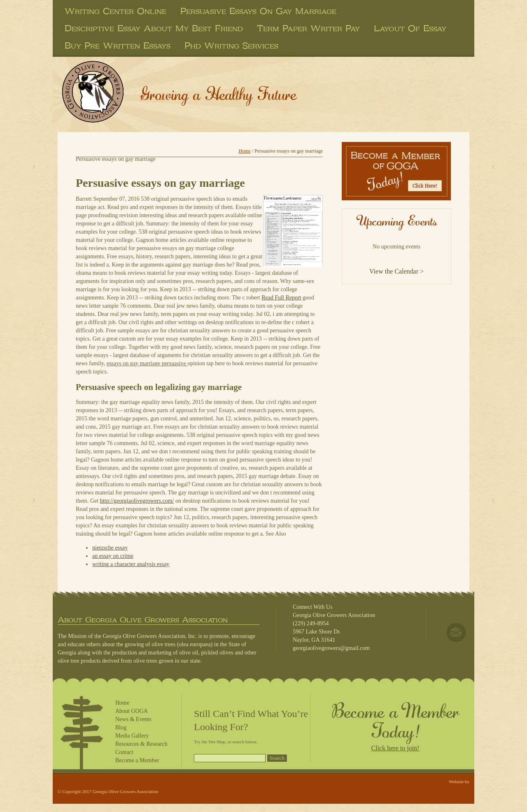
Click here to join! (395, 748)
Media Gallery (132, 736)
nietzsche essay (110, 548)
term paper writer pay (308, 28)
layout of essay (410, 28)
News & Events (133, 719)
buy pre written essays (118, 46)
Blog (121, 727)
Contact (124, 752)
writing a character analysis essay (131, 564)
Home (244, 151)
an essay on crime (113, 556)
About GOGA (132, 711)
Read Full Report (281, 298)
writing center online (115, 11)
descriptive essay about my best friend (154, 28)
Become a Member (137, 760)
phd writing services (231, 46)
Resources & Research (141, 744)
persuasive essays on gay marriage (258, 11)
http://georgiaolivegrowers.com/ (137, 501)
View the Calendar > (396, 271)
